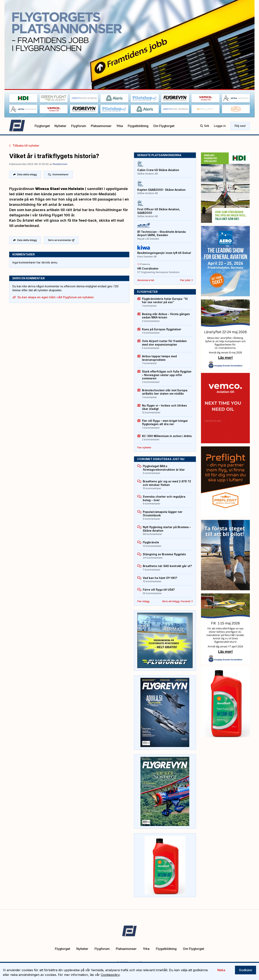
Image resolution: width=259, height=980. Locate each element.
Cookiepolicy (110, 975)
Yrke (120, 126)
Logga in (220, 126)
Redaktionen (60, 164)
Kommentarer (58, 174)
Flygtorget (42, 126)
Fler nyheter (144, 447)
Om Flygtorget (164, 126)
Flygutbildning (138, 126)
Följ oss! (240, 126)
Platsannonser (101, 126)
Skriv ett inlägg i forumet (177, 601)
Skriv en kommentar (61, 239)
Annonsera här (146, 280)
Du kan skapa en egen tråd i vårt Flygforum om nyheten (53, 296)
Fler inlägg (143, 601)
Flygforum (79, 126)
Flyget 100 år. (64, 215)
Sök (205, 126)
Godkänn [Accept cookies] (246, 970)
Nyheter (60, 126)
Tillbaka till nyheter (24, 146)
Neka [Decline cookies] (221, 970)
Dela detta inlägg (25, 174)
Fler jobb (186, 280)
